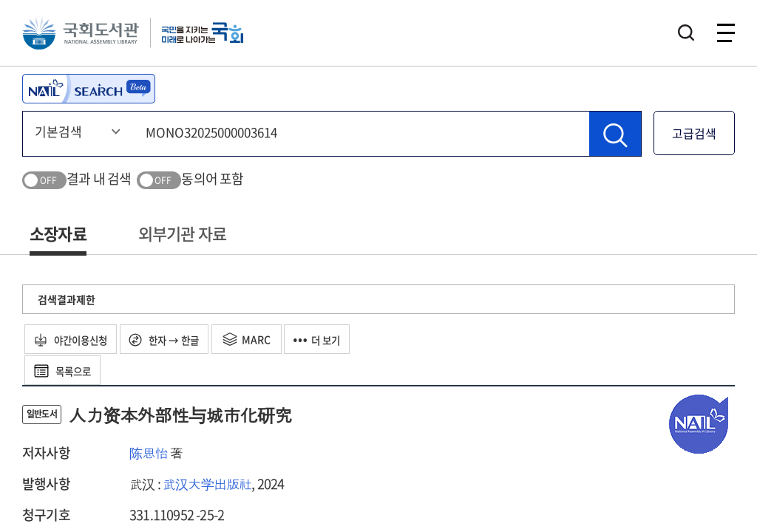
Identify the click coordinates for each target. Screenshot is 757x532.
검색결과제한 (67, 299)
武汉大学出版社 (207, 484)
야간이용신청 (75, 339)
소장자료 (58, 233)
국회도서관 (81, 33)
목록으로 (66, 370)
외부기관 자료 (182, 233)
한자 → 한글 (176, 339)
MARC (261, 339)
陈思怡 (149, 453)
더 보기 (335, 339)
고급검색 (694, 133)
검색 (686, 33)
